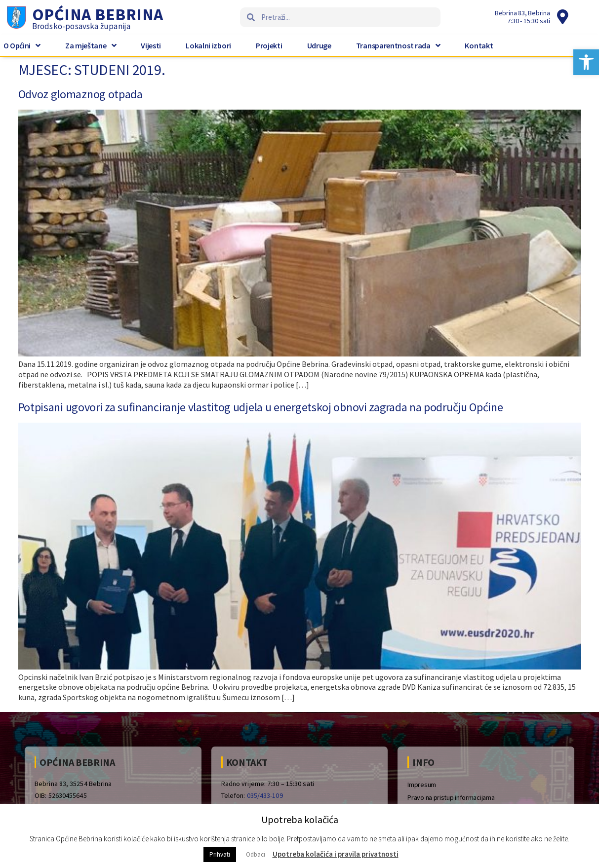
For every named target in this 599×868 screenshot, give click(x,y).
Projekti (269, 45)
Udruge (319, 45)
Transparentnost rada (398, 45)
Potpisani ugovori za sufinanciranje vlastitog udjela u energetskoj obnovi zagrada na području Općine (261, 407)
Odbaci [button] (256, 854)
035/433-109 (265, 795)
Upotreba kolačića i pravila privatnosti (336, 854)
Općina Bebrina (98, 14)
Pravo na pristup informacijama (451, 797)
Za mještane (91, 45)
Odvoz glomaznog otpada (80, 94)
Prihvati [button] (220, 854)
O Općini (22, 45)
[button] (586, 62)
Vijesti (151, 45)
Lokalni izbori (208, 45)
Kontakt (479, 45)
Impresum (422, 785)
